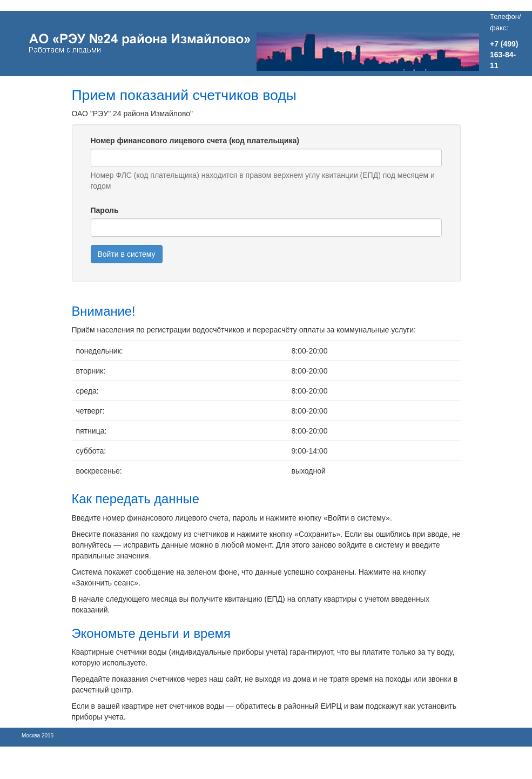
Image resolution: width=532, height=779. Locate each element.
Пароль (105, 210)
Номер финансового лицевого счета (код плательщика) (195, 141)
